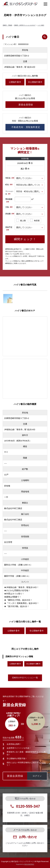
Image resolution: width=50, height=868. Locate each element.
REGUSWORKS (29, 864)
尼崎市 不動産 (7, 25)
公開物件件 (15, 82)
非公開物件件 (35, 82)
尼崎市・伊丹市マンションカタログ (25, 25)
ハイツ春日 (41, 25)
